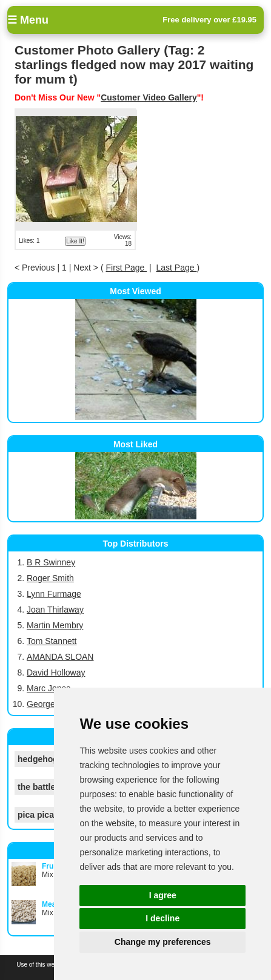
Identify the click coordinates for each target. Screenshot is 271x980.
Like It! (75, 241)
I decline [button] (162, 918)
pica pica (36, 815)
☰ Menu (28, 20)
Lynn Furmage (54, 594)
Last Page (177, 268)
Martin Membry (55, 625)
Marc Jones (49, 688)
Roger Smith (50, 578)
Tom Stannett (52, 641)
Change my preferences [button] (163, 942)
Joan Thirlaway (55, 610)
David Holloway (56, 673)
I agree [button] (163, 895)
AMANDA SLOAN (60, 657)
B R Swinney (51, 562)
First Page (126, 268)
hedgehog (38, 759)
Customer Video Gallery (149, 97)
